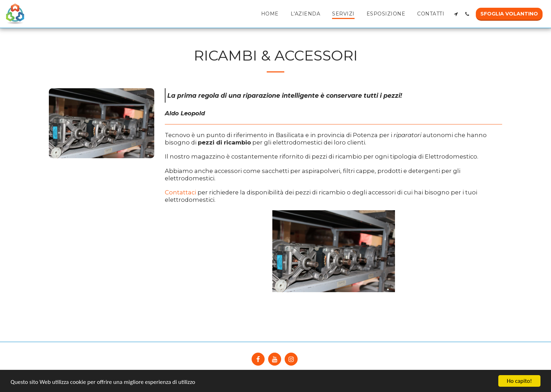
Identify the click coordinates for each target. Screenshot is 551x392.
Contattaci (180, 192)
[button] (456, 14)
